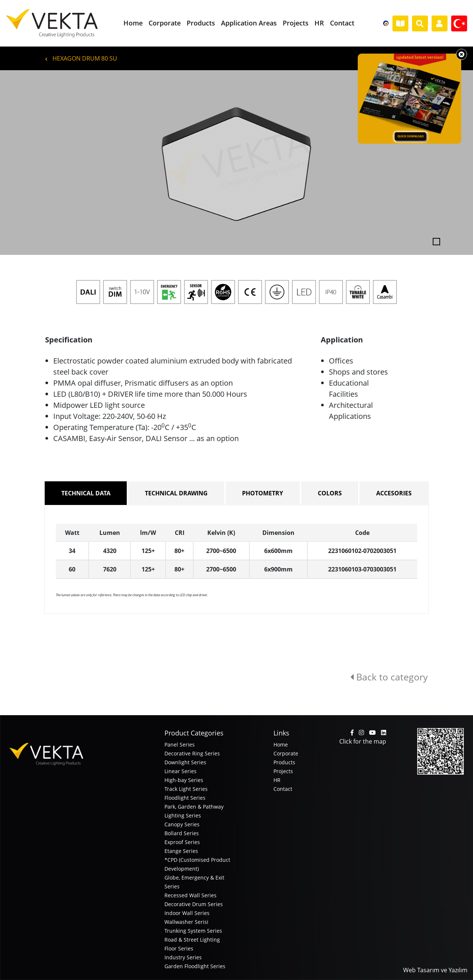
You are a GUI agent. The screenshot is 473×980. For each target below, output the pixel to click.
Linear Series (181, 771)
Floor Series (179, 948)
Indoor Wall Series (187, 913)
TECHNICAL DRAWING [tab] (176, 493)
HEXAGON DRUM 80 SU (81, 58)
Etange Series (181, 851)
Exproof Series (182, 842)
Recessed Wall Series (190, 895)
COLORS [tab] (330, 493)
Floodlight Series (185, 798)
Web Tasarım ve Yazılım (435, 970)
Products (284, 762)
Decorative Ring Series (192, 753)
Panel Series (180, 745)
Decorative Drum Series (194, 904)
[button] (35, 163)
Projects (283, 771)
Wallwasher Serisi (186, 922)
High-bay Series (184, 780)
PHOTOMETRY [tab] (263, 493)
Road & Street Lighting (192, 940)
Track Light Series (186, 789)
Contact (283, 789)
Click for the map (363, 741)
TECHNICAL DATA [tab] (86, 493)
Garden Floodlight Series (195, 966)
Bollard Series (182, 833)
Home (281, 745)
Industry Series (183, 957)
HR (277, 780)
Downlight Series (185, 762)
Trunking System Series (193, 931)
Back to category (389, 677)
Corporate (286, 753)
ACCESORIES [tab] (394, 493)
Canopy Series (182, 824)
